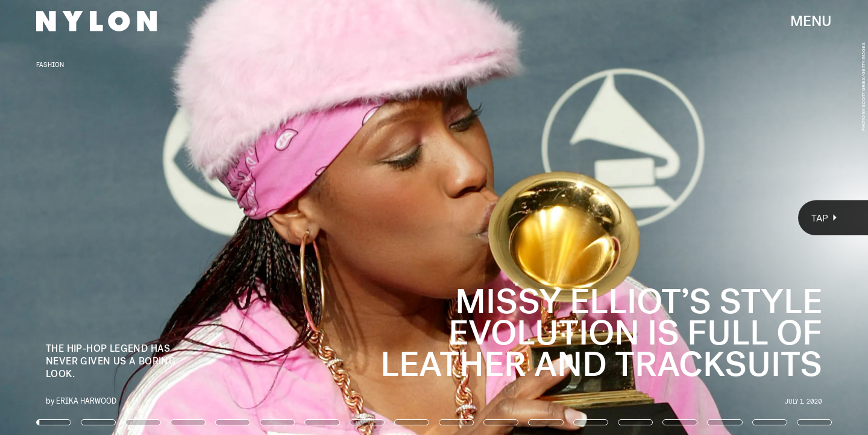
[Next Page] (577, 217)
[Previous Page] (143, 217)
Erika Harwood (86, 400)
